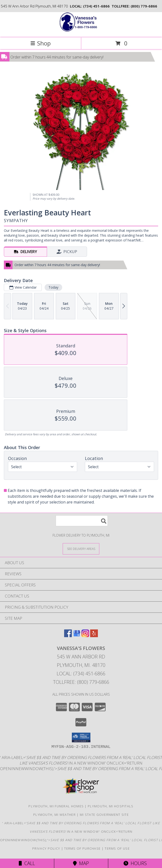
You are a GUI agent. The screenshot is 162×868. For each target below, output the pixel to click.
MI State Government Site (104, 815)
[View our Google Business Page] (77, 636)
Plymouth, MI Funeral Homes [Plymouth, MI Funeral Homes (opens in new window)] (56, 806)
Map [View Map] (81, 863)
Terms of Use (117, 848)
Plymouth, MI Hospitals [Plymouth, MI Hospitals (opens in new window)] (111, 806)
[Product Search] (82, 521)
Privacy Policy (46, 848)
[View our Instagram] (85, 636)
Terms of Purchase (82, 848)
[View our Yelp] (94, 636)
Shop (40, 43)
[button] (81, 737)
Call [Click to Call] (27, 863)
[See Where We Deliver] (81, 549)
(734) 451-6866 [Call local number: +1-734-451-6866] (96, 6)
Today (53, 287)
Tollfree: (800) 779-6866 (81, 682)
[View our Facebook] (68, 636)
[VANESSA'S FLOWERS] (81, 31)
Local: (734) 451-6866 (81, 674)
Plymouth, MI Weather (54, 815)
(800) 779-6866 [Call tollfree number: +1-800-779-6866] (144, 6)
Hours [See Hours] (135, 863)
